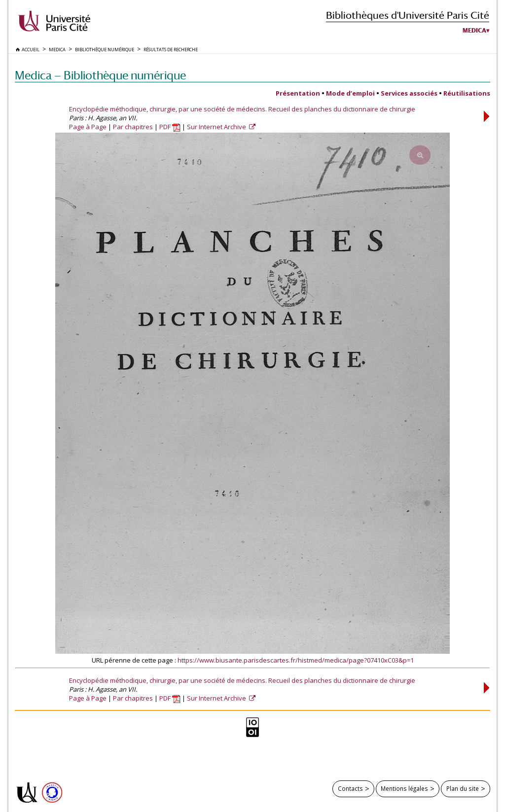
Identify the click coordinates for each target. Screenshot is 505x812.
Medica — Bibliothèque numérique (100, 75)
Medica (474, 31)
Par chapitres (133, 127)
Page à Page (88, 127)
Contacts (350, 788)
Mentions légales (404, 788)
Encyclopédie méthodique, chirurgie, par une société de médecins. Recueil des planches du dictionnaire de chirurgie (242, 109)
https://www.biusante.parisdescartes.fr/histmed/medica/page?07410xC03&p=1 (296, 660)
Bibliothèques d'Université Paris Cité (408, 15)
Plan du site (463, 788)
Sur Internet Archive (217, 127)
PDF (170, 127)
